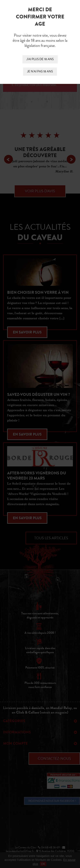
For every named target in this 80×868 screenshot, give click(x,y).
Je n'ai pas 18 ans (40, 71)
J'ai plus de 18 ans (40, 59)
